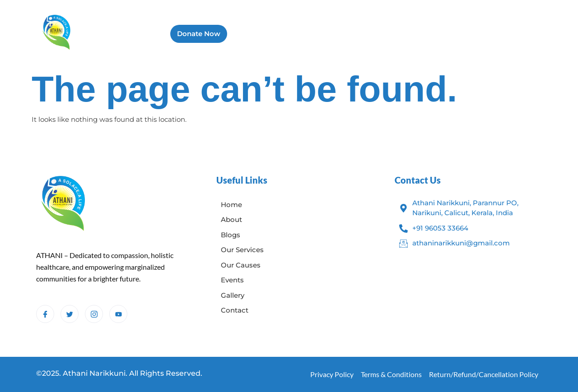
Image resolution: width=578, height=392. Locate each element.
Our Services (358, 34)
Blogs (313, 34)
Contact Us (503, 34)
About (279, 34)
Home (245, 34)
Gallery (405, 34)
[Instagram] (94, 314)
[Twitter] (70, 314)
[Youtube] (118, 314)
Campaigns (450, 34)
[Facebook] (45, 314)
